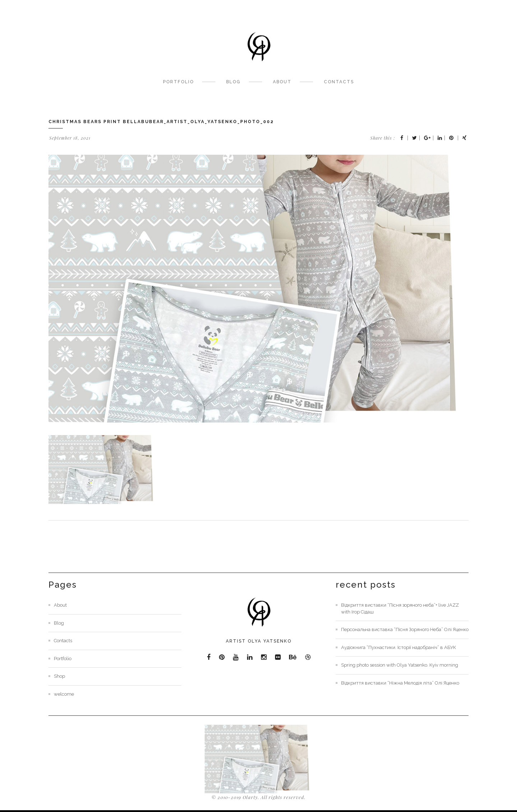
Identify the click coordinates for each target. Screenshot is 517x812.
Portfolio (178, 82)
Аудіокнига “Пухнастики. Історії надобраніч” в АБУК (399, 647)
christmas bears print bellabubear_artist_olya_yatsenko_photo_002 (161, 122)
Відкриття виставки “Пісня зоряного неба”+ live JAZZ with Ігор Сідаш (400, 608)
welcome (64, 694)
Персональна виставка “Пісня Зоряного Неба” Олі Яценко (405, 629)
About (282, 82)
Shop (59, 676)
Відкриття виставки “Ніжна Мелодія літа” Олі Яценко (400, 683)
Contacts (339, 82)
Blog (233, 82)
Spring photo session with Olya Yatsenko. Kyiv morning (400, 665)
